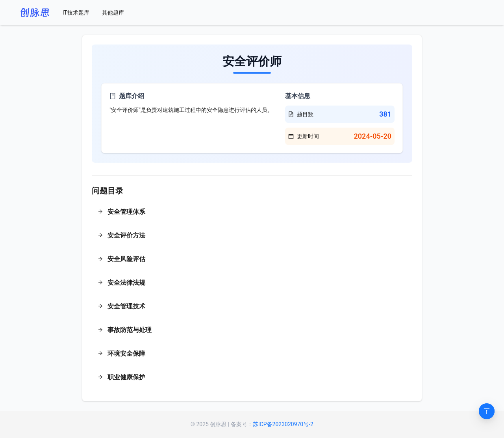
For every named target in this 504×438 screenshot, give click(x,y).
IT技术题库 (76, 13)
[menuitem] (76, 13)
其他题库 (113, 13)
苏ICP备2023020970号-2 (283, 424)
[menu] (270, 13)
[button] (252, 213)
